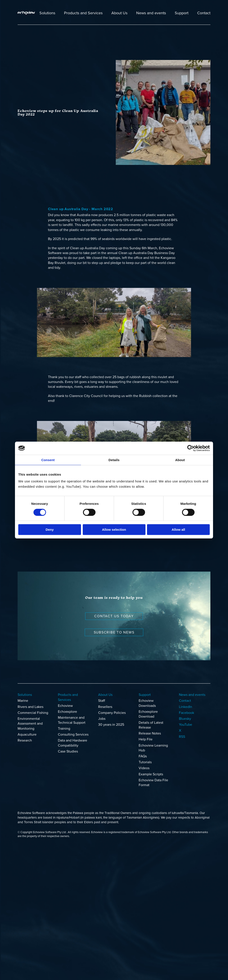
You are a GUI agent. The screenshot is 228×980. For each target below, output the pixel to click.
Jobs (102, 719)
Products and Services (83, 13)
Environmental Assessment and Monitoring (30, 724)
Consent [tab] (48, 460)
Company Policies (112, 713)
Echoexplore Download (148, 714)
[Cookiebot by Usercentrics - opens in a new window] (190, 448)
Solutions (47, 13)
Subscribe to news (114, 632)
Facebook (187, 713)
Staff (102, 701)
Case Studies (68, 751)
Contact (204, 13)
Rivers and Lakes (30, 707)
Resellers (105, 707)
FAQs (143, 756)
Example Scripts (151, 774)
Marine (23, 701)
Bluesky (185, 719)
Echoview (65, 706)
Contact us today (114, 616)
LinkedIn (186, 707)
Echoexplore (67, 712)
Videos (144, 768)
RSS (182, 737)
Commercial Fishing (33, 713)
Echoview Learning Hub (153, 748)
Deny (50, 530)
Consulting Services (73, 735)
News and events (151, 13)
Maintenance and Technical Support (72, 720)
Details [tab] (114, 460)
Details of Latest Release (151, 725)
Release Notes (150, 733)
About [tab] (180, 460)
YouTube (186, 725)
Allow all (178, 530)
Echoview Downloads (147, 703)
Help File (146, 739)
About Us (119, 13)
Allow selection (114, 530)
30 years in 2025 (111, 725)
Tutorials (145, 762)
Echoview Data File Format (153, 783)
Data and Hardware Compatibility (73, 743)
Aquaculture (27, 735)
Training (64, 729)
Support (182, 13)
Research (25, 740)
